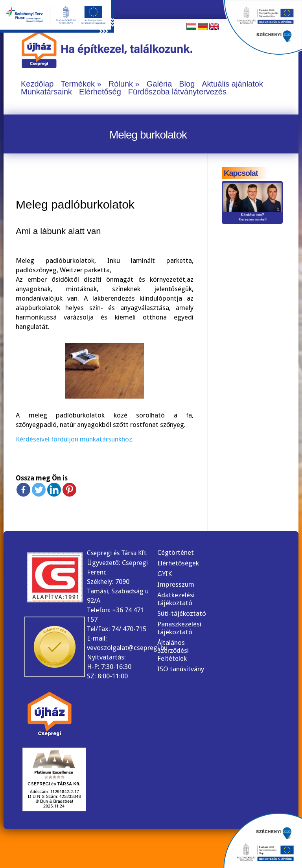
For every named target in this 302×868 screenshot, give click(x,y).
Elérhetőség (100, 92)
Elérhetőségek (178, 563)
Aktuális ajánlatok (232, 84)
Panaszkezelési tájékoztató (179, 628)
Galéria (159, 84)
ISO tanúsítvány (181, 669)
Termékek (78, 84)
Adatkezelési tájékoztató (176, 599)
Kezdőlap (37, 84)
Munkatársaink (46, 92)
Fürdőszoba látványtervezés (177, 92)
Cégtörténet (176, 552)
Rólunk (121, 84)
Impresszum (176, 584)
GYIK (165, 574)
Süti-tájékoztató (182, 613)
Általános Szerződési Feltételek (173, 650)
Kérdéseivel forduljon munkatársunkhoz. (75, 439)
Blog (187, 84)
